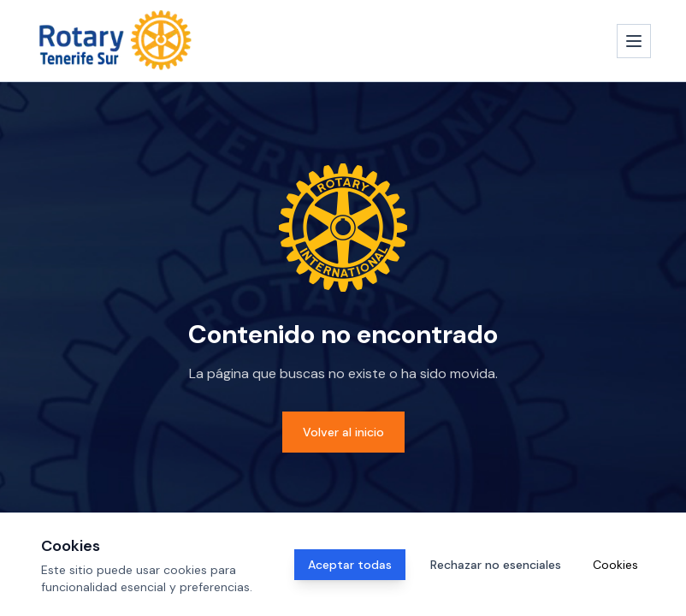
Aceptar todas (350, 565)
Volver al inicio (343, 432)
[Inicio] (115, 41)
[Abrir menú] (634, 41)
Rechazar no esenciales (496, 565)
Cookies (615, 565)
